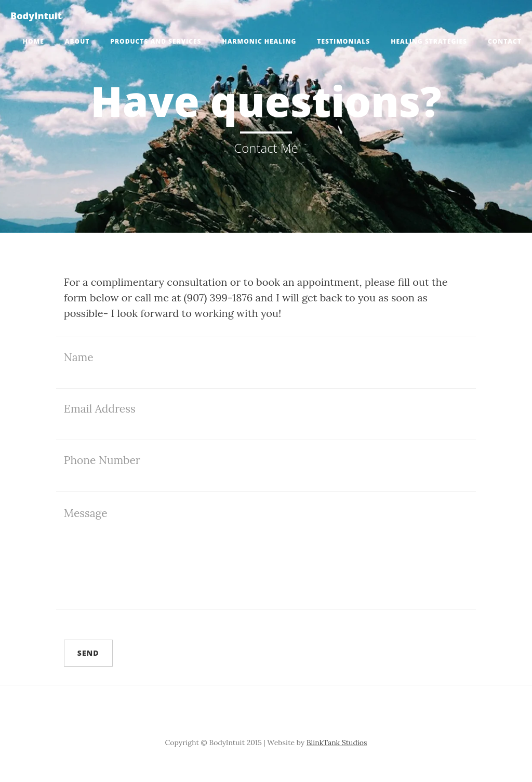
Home (34, 41)
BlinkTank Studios (337, 743)
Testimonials (343, 41)
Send (88, 653)
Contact (505, 41)
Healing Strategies (429, 41)
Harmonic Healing (260, 41)
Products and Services (156, 41)
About (77, 41)
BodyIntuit (36, 16)
